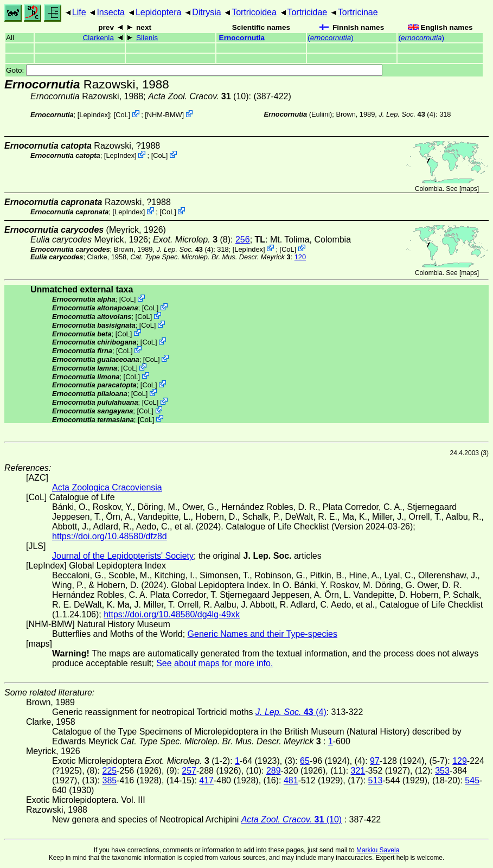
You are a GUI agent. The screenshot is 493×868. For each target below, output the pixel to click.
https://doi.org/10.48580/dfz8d (110, 536)
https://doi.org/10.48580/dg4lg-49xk (172, 614)
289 (274, 771)
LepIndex (94, 115)
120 (300, 257)
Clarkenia (98, 38)
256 (243, 240)
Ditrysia (206, 12)
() (331, 38)
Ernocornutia (242, 38)
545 (472, 780)
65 (305, 761)
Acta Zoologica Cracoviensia (107, 487)
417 (206, 780)
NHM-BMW (165, 115)
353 (442, 771)
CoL (122, 115)
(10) (199, 96)
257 (189, 771)
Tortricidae (307, 12)
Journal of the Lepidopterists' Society (123, 556)
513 (376, 780)
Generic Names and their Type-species (262, 634)
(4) (407, 114)
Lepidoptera (159, 12)
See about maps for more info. (215, 663)
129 (460, 761)
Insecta (111, 12)
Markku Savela (378, 850)
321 (358, 771)
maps (469, 189)
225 (109, 771)
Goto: (194, 70)
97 (375, 761)
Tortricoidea (254, 12)
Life (79, 12)
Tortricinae (358, 12)
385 (109, 780)
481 (291, 780)
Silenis (147, 38)
